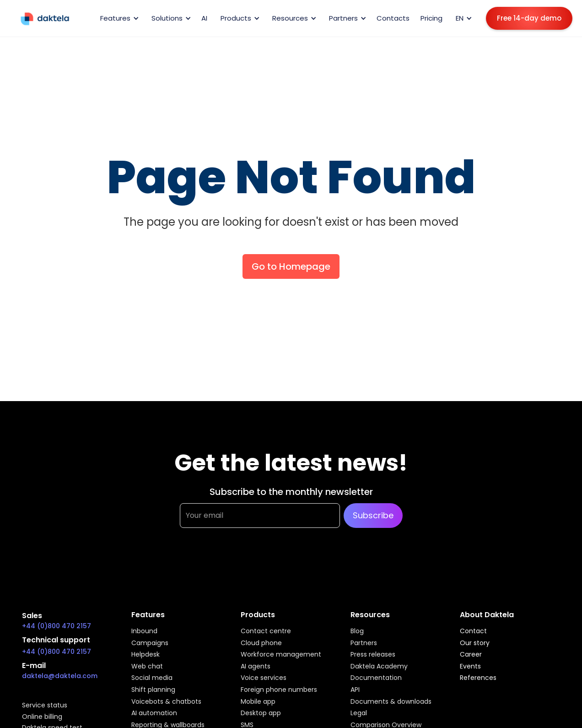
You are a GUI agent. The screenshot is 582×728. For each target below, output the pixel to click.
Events (470, 667)
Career (471, 655)
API (355, 690)
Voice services (264, 678)
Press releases (373, 655)
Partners (364, 643)
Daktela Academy (379, 667)
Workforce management (281, 655)
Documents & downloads (391, 702)
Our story (475, 643)
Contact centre (266, 631)
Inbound (144, 631)
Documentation (376, 678)
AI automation (154, 713)
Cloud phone (261, 643)
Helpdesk (145, 655)
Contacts (393, 18)
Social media (152, 678)
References (478, 678)
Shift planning (153, 690)
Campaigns (150, 643)
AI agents (256, 667)
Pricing (431, 18)
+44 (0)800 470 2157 (57, 626)
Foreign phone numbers (279, 690)
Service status (45, 706)
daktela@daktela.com (60, 676)
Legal (359, 713)
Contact (473, 631)
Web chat (147, 667)
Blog (357, 631)
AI (204, 18)
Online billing (42, 717)
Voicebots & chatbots (166, 702)
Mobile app (258, 702)
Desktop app (261, 713)
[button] (118, 18)
